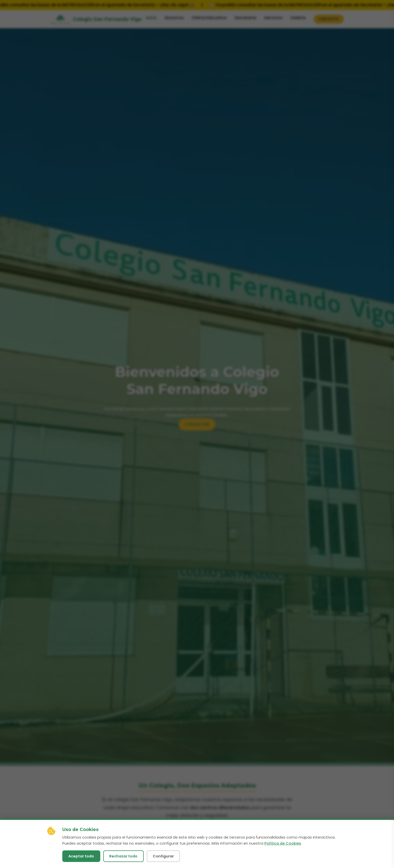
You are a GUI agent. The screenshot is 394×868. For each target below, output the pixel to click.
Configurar (163, 856)
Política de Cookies (283, 843)
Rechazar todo (123, 856)
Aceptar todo (81, 856)
